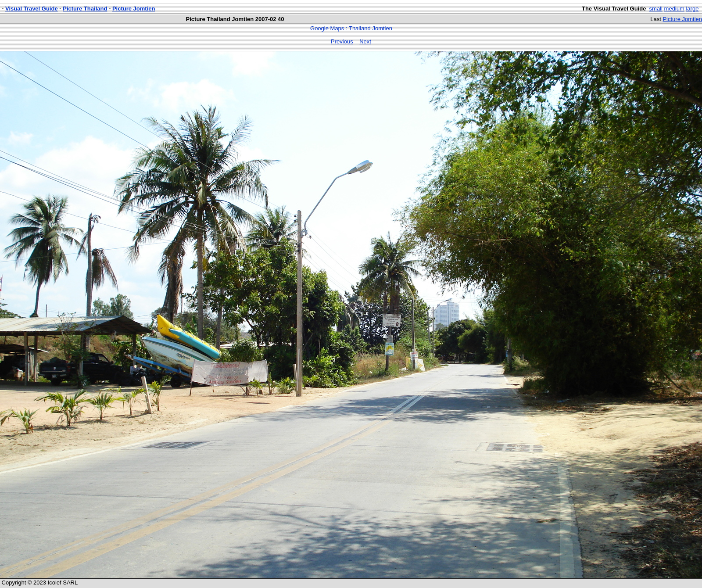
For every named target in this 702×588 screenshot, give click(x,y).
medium (674, 9)
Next (365, 41)
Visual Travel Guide (32, 9)
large (692, 9)
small (656, 9)
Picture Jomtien (134, 9)
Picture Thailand (85, 9)
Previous (342, 41)
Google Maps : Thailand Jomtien (351, 28)
